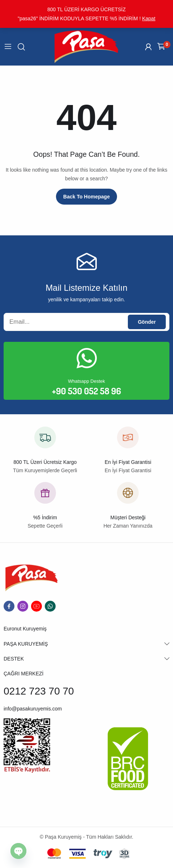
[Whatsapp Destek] (87, 358)
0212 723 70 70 (39, 691)
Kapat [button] (149, 18)
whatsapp (50, 606)
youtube (36, 606)
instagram (23, 606)
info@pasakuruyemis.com (33, 709)
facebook (9, 606)
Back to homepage (86, 197)
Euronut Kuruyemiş (25, 629)
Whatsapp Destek (86, 381)
